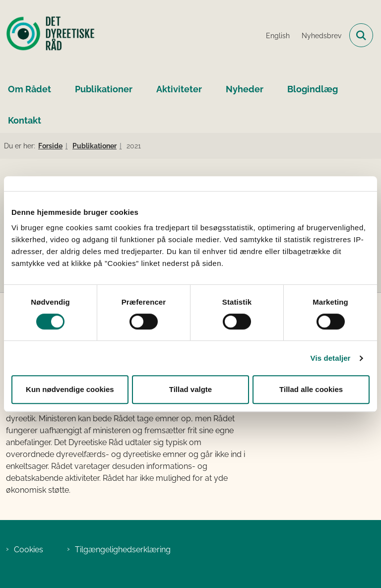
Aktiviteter (179, 89)
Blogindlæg (313, 89)
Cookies (29, 550)
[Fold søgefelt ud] (361, 35)
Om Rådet (30, 89)
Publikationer (104, 89)
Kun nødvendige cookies (70, 389)
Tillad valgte (190, 389)
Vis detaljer (331, 358)
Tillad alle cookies (311, 389)
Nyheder (245, 89)
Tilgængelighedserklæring (123, 550)
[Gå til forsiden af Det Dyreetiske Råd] (48, 35)
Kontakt (25, 120)
